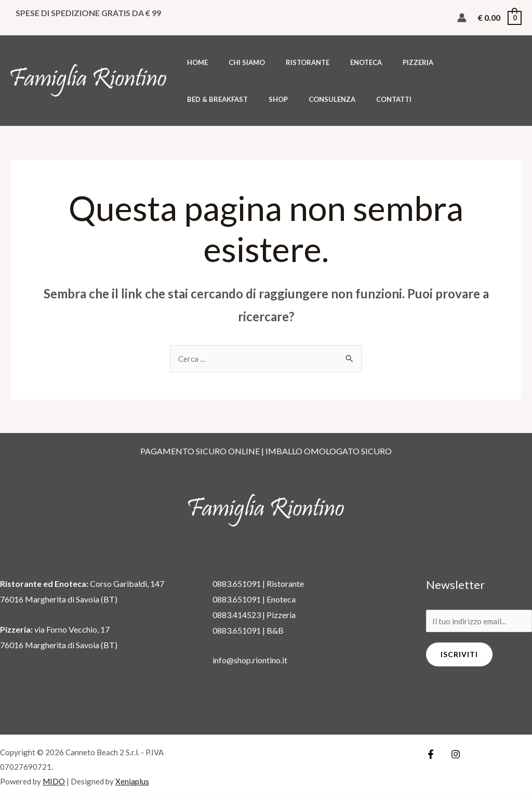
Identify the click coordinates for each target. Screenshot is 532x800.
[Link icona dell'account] (462, 18)
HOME (194, 62)
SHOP (498, 62)
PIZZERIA (385, 62)
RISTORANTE (289, 62)
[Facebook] (431, 755)
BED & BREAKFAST (444, 62)
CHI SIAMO (236, 62)
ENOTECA (341, 62)
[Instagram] (453, 755)
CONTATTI (261, 99)
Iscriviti (459, 656)
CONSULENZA (207, 99)
